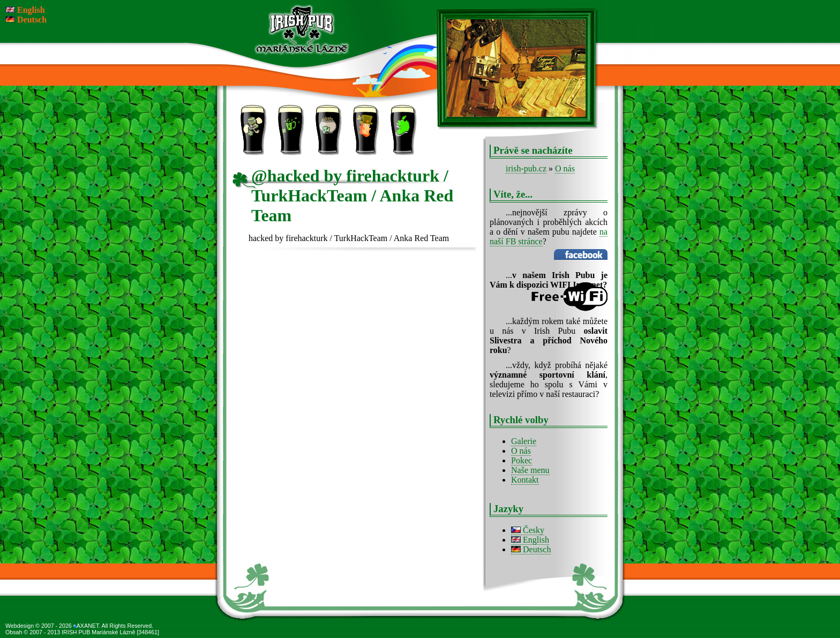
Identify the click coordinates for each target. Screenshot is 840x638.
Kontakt (441, 139)
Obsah (14, 632)
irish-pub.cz (526, 168)
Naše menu (530, 470)
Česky (528, 530)
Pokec (522, 460)
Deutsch (531, 549)
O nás (565, 168)
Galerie (524, 441)
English (530, 540)
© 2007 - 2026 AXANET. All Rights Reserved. (94, 626)
